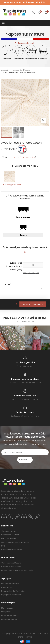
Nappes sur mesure (21, 70)
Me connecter (7, 608)
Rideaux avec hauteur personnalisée (17, 570)
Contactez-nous (8, 531)
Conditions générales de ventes (15, 542)
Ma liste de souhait (9, 615)
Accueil (5, 70)
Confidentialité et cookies (12, 550)
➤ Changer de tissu (12, 185)
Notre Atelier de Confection (13, 591)
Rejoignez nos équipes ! (12, 595)
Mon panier (6, 612)
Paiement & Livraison (10, 535)
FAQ (3, 546)
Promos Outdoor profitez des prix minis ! (25, 2)
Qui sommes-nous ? (10, 584)
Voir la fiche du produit (24, 157)
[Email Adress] (25, 452)
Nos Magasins (7, 587)
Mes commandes (9, 619)
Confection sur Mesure (11, 563)
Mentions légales (9, 538)
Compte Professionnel (11, 567)
